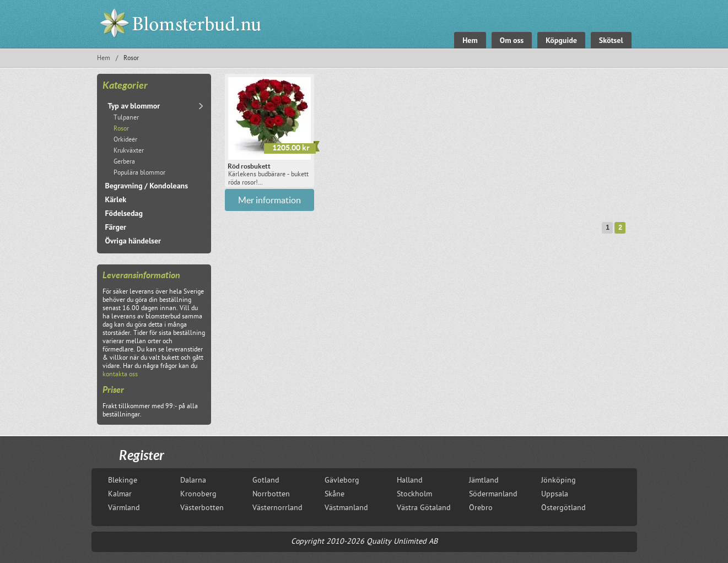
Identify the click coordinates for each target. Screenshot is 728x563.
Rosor (121, 129)
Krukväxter (129, 151)
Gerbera (124, 162)
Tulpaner (126, 118)
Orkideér (125, 140)
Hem (104, 59)
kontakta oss (120, 375)
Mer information (269, 200)
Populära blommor (139, 173)
